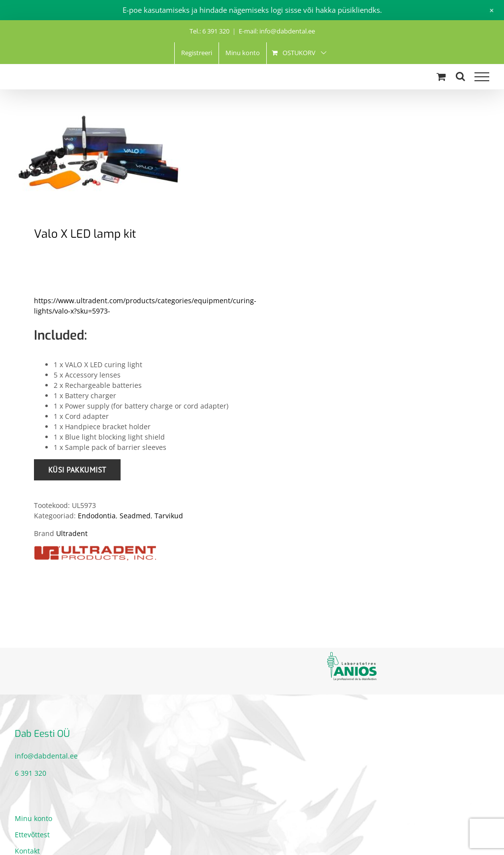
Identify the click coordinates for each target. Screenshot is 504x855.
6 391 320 (31, 773)
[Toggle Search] (460, 76)
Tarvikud (169, 516)
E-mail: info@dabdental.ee (277, 31)
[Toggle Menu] (482, 77)
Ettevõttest (32, 835)
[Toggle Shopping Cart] (441, 77)
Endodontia (97, 516)
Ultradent (72, 533)
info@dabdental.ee (46, 756)
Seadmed (135, 516)
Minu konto (33, 818)
